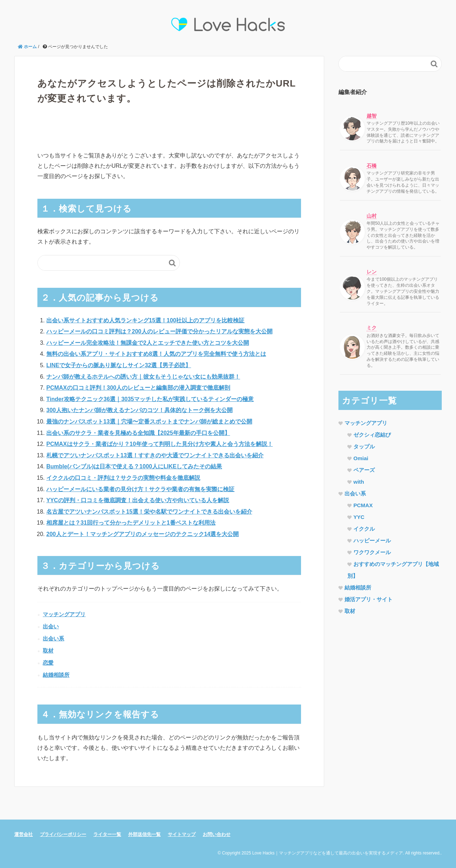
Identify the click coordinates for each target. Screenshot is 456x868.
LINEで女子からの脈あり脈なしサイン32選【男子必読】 (119, 365)
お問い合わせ (217, 834)
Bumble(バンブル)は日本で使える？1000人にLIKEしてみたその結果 (134, 466)
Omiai (361, 458)
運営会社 (24, 834)
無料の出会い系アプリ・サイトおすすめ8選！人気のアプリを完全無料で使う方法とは (156, 354)
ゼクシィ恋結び (372, 435)
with (359, 482)
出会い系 (53, 638)
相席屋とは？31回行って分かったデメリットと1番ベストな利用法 (131, 523)
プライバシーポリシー (63, 834)
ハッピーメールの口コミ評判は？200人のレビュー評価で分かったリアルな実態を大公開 (159, 331)
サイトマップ (182, 834)
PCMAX (363, 505)
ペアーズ (364, 470)
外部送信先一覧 (144, 834)
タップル (364, 446)
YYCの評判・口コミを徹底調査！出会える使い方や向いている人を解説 (138, 500)
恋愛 (48, 663)
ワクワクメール (372, 552)
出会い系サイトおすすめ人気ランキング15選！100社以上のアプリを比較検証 (146, 320)
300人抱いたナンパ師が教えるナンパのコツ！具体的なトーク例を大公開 (139, 410)
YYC (359, 517)
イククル (364, 529)
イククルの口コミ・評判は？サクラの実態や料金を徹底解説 (123, 478)
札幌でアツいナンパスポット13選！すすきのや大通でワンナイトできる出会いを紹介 (155, 455)
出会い (51, 626)
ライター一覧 (107, 834)
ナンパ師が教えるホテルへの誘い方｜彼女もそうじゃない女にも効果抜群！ (143, 377)
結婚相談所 (56, 675)
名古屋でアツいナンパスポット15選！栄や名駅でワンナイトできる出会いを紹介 (149, 512)
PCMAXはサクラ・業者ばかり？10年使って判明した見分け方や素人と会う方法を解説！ (160, 444)
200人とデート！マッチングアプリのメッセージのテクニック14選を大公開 (143, 534)
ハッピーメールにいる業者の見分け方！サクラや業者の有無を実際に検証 (140, 489)
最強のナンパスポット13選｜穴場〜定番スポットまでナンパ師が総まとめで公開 (149, 422)
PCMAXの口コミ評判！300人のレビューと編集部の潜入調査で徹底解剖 (138, 388)
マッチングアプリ (64, 614)
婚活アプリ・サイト (369, 599)
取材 (48, 651)
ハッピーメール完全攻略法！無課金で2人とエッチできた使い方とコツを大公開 (148, 343)
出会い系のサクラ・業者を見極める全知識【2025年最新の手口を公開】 (138, 433)
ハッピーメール (372, 540)
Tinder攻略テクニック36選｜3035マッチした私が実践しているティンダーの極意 (150, 399)
